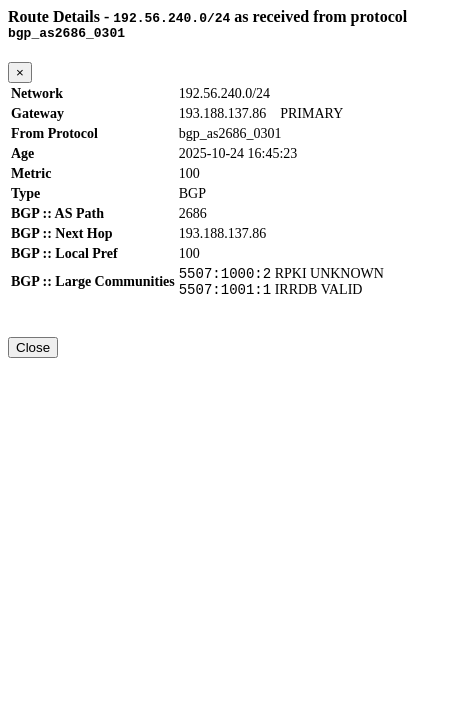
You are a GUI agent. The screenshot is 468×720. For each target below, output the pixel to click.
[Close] (20, 75)
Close (33, 356)
